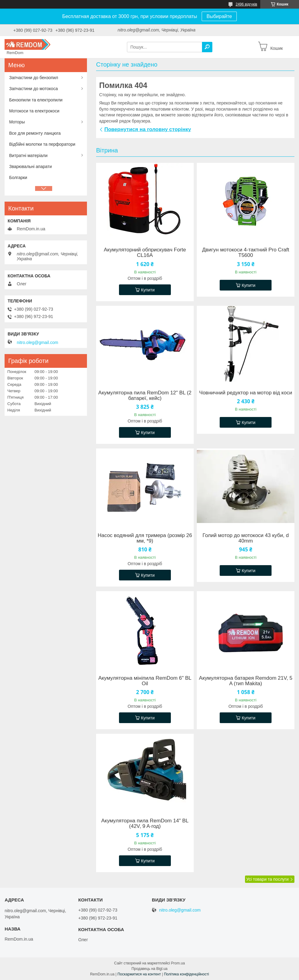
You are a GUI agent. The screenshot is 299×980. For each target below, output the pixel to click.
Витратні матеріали (28, 155)
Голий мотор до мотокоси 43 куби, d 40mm (246, 538)
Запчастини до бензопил (34, 78)
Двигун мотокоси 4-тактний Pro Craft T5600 (246, 253)
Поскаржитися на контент (139, 974)
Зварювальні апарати (31, 166)
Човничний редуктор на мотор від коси (246, 393)
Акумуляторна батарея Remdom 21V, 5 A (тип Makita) (246, 681)
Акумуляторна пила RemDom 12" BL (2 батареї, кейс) (145, 396)
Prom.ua (178, 963)
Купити (148, 290)
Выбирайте (219, 16)
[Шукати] (207, 47)
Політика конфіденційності (186, 974)
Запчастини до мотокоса (33, 89)
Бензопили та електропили (36, 100)
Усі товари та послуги (267, 879)
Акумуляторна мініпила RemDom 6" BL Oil (145, 681)
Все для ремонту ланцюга (35, 133)
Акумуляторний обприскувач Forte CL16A (145, 253)
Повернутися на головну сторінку (148, 129)
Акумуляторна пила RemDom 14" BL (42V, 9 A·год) (145, 824)
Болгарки (18, 177)
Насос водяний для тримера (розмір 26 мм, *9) (145, 538)
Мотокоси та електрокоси (34, 111)
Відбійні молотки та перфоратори (42, 144)
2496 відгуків (246, 4)
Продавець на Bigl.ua (149, 969)
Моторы (17, 122)
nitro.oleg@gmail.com (38, 342)
